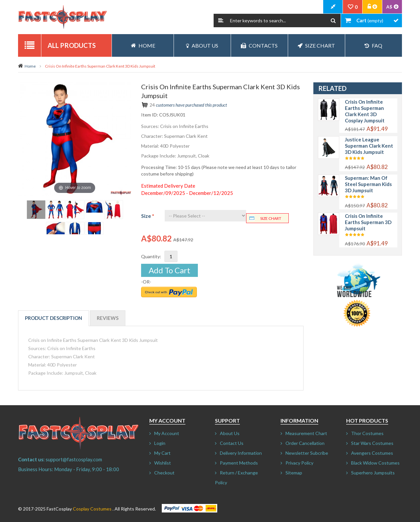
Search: (221, 21)
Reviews (108, 318)
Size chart (271, 218)
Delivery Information (241, 453)
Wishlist (163, 463)
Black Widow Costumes (375, 463)
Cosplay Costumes (92, 509)
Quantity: (151, 256)
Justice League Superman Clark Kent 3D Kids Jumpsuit (369, 146)
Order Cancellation (305, 443)
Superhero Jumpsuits (373, 473)
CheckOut (333, 7)
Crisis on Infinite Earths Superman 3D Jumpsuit (368, 222)
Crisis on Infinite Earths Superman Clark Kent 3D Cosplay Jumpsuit (365, 111)
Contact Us (232, 443)
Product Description (53, 318)
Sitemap (294, 473)
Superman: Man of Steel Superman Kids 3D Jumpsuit (368, 184)
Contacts (259, 45)
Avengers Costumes (372, 453)
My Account (167, 433)
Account (372, 7)
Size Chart (316, 45)
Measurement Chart (306, 433)
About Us (202, 45)
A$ (389, 7)
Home (30, 66)
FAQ (373, 45)
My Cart (162, 453)
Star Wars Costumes (372, 443)
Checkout (164, 473)
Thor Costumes (367, 433)
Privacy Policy (299, 463)
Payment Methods (239, 463)
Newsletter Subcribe (307, 453)
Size (148, 216)
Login (160, 443)
